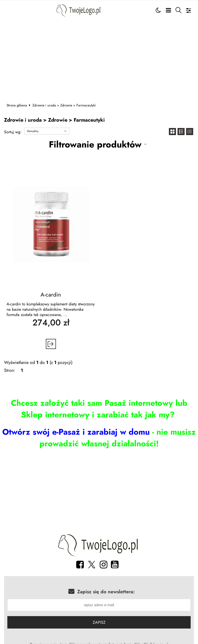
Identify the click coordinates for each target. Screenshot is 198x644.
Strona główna (17, 105)
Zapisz (99, 623)
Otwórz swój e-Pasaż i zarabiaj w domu (76, 432)
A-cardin (51, 295)
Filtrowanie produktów (95, 144)
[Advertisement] (99, 59)
